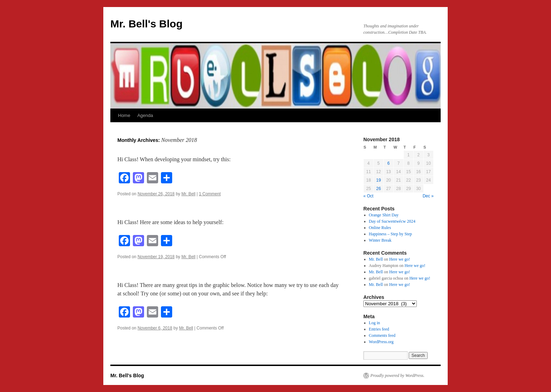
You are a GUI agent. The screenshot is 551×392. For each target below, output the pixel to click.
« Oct (368, 196)
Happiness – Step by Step (391, 234)
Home (124, 115)
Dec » (428, 196)
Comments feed (382, 335)
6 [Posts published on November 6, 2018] (388, 163)
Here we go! (400, 259)
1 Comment (210, 194)
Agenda (145, 115)
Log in (375, 323)
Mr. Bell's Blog (147, 24)
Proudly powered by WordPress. (397, 375)
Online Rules (380, 228)
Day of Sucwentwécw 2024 (392, 221)
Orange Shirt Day (384, 215)
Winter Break (380, 240)
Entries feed (379, 329)
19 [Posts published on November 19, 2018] (378, 180)
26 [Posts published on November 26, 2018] (378, 189)
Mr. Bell (188, 194)
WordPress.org (381, 342)
